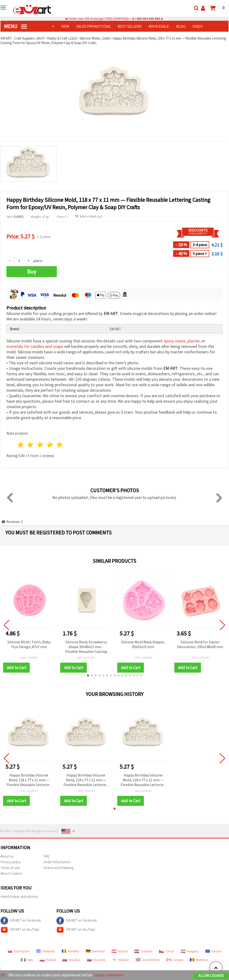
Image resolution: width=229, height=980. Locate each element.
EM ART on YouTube (20, 930)
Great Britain (148, 960)
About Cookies (11, 873)
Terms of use (10, 868)
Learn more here (109, 975)
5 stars (60, 444)
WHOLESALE (159, 26)
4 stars (50, 444)
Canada (175, 960)
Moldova (199, 960)
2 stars (31, 444)
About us (7, 856)
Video (198, 26)
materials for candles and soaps (35, 346)
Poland (48, 960)
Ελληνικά (46, 951)
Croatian (143, 951)
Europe (213, 951)
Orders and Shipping (58, 868)
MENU (15, 26)
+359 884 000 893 (147, 19)
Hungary (190, 951)
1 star (21, 444)
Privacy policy (10, 862)
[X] (3, 975)
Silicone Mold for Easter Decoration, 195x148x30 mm (200, 644)
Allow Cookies (211, 976)
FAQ (46, 856)
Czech (167, 951)
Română (70, 951)
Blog (181, 26)
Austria (120, 951)
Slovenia (96, 960)
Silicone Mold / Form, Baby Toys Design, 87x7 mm (29, 644)
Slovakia (71, 960)
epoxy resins (175, 341)
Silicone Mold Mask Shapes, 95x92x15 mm (143, 644)
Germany (95, 951)
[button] (88, 675)
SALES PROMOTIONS (93, 26)
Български (19, 951)
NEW (65, 26)
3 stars (40, 444)
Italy (27, 960)
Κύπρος (121, 960)
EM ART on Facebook (21, 921)
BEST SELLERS (130, 26)
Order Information (57, 862)
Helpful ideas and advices (19, 896)
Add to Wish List (89, 216)
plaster (193, 341)
